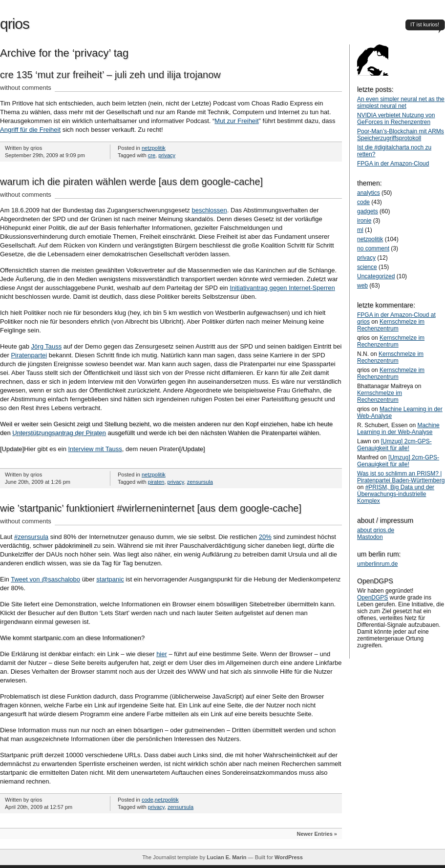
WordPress (289, 857)
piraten (156, 482)
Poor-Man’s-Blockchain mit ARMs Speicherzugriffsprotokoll (401, 135)
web (362, 286)
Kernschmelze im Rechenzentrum (391, 325)
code (148, 800)
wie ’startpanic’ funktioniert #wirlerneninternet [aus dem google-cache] (151, 508)
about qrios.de (376, 530)
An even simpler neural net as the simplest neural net (401, 103)
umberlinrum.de (377, 564)
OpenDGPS (372, 598)
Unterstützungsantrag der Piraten (59, 433)
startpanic (110, 579)
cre (152, 155)
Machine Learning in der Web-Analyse (398, 429)
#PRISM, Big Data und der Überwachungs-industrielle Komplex (396, 494)
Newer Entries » (317, 834)
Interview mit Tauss (95, 449)
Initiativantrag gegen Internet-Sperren (282, 288)
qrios (15, 24)
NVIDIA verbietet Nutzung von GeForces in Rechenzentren (396, 119)
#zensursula (31, 537)
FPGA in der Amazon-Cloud (393, 164)
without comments (26, 88)
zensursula (200, 482)
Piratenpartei (29, 355)
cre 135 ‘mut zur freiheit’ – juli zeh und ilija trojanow (110, 75)
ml (360, 230)
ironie (364, 221)
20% (265, 537)
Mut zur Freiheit (236, 121)
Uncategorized (376, 276)
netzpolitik (154, 148)
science (367, 267)
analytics (369, 193)
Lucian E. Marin (226, 857)
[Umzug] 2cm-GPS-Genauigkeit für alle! (394, 445)
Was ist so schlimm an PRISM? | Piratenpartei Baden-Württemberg (401, 477)
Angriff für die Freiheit (30, 130)
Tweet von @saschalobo (45, 579)
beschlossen (209, 210)
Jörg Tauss (47, 346)
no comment (373, 248)
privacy (167, 155)
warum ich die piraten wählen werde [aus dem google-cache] (131, 182)
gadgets (368, 211)
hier (162, 654)
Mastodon (370, 537)
